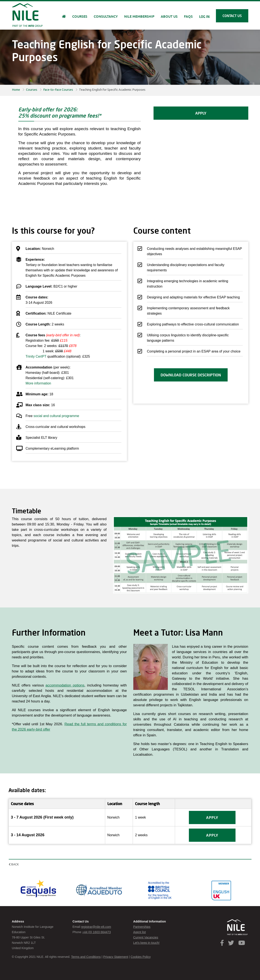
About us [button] (169, 17)
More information (38, 383)
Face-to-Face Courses (58, 90)
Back (14, 864)
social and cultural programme (56, 416)
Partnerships (142, 927)
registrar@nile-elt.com (96, 927)
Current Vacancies (146, 937)
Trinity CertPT (36, 356)
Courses (32, 90)
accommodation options (65, 685)
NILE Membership (139, 17)
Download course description (191, 375)
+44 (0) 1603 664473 (96, 932)
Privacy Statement (116, 957)
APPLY (201, 113)
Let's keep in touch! (147, 943)
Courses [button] (80, 17)
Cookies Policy (141, 957)
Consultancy (106, 17)
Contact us (232, 16)
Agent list (140, 932)
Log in (204, 17)
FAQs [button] (188, 17)
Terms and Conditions (86, 957)
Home (16, 90)
